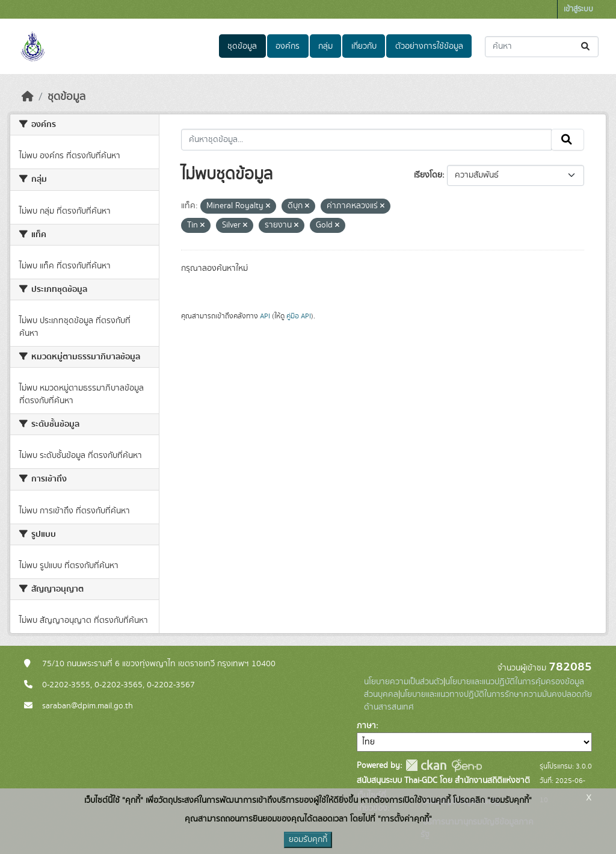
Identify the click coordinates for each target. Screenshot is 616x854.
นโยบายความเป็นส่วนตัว (404, 682)
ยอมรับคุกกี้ (308, 840)
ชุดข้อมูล (242, 46)
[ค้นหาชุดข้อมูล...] (542, 47)
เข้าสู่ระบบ (578, 9)
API (265, 316)
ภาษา (366, 726)
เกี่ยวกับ (364, 46)
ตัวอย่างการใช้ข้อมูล (429, 46)
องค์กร (288, 46)
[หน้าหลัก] (28, 97)
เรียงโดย (428, 175)
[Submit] (586, 47)
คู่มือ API (299, 316)
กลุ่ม (325, 46)
